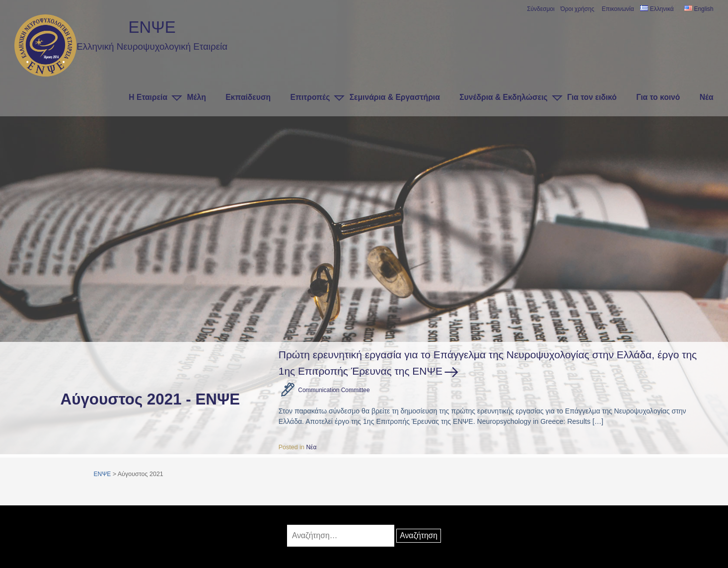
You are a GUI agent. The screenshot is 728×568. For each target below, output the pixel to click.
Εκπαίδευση (248, 97)
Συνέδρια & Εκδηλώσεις (504, 97)
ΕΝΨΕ (152, 27)
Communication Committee (335, 390)
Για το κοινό (658, 97)
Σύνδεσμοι (540, 9)
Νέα (707, 97)
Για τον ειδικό (592, 97)
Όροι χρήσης (576, 9)
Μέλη (196, 97)
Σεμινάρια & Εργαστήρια (395, 97)
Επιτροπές (310, 97)
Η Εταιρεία (148, 97)
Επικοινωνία (617, 9)
